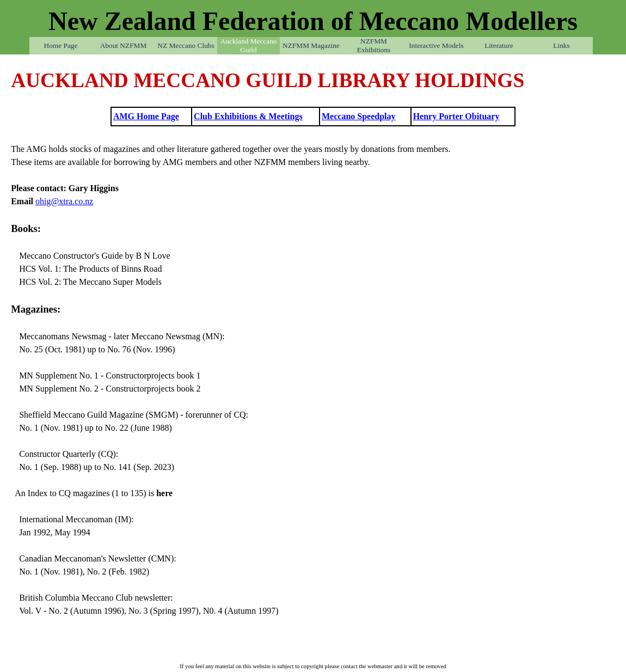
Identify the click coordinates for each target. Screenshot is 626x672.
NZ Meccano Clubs (186, 45)
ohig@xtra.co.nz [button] (64, 201)
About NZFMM (124, 45)
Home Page (61, 45)
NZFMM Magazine (311, 45)
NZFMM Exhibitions (374, 45)
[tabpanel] (313, 81)
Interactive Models (436, 45)
